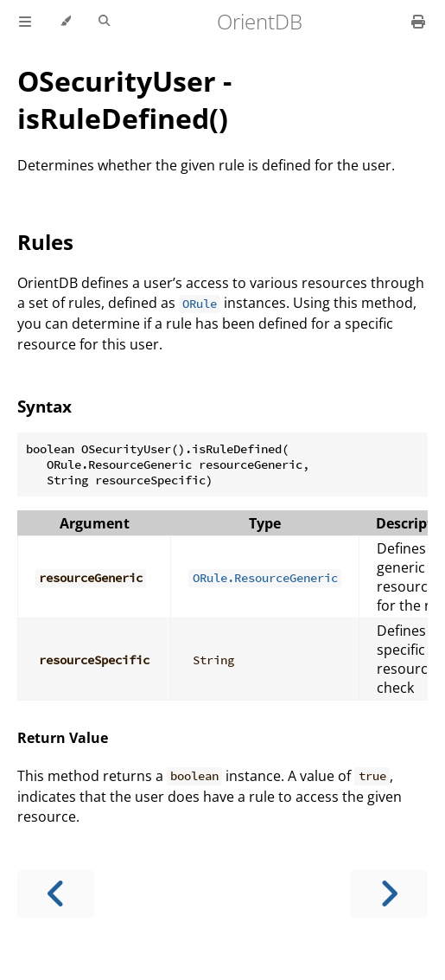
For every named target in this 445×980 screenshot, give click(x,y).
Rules (45, 242)
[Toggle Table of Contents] (25, 22)
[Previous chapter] (56, 894)
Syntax (44, 406)
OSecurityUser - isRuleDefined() (124, 99)
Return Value (63, 738)
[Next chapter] (389, 894)
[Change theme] (65, 22)
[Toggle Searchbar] (104, 22)
